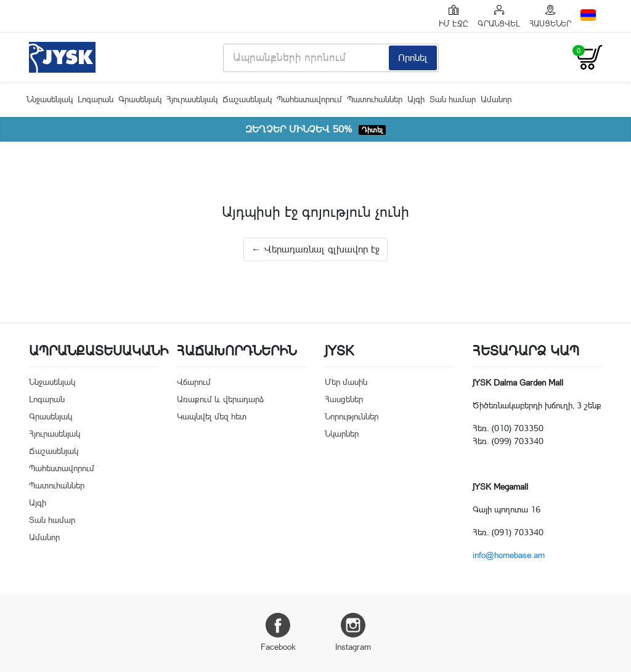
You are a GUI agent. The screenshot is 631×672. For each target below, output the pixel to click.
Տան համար (453, 99)
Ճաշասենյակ (247, 99)
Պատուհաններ (375, 99)
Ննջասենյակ (50, 99)
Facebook (278, 632)
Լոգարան (96, 99)
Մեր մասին (346, 382)
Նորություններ (352, 416)
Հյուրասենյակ (192, 99)
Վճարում (194, 382)
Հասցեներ (344, 399)
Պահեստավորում (309, 99)
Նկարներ (342, 434)
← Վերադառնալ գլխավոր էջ (315, 249)
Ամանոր (496, 99)
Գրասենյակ (140, 99)
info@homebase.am (509, 555)
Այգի (416, 99)
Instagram (353, 632)
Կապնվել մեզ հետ (212, 416)
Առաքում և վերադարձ (220, 399)
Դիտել (372, 130)
